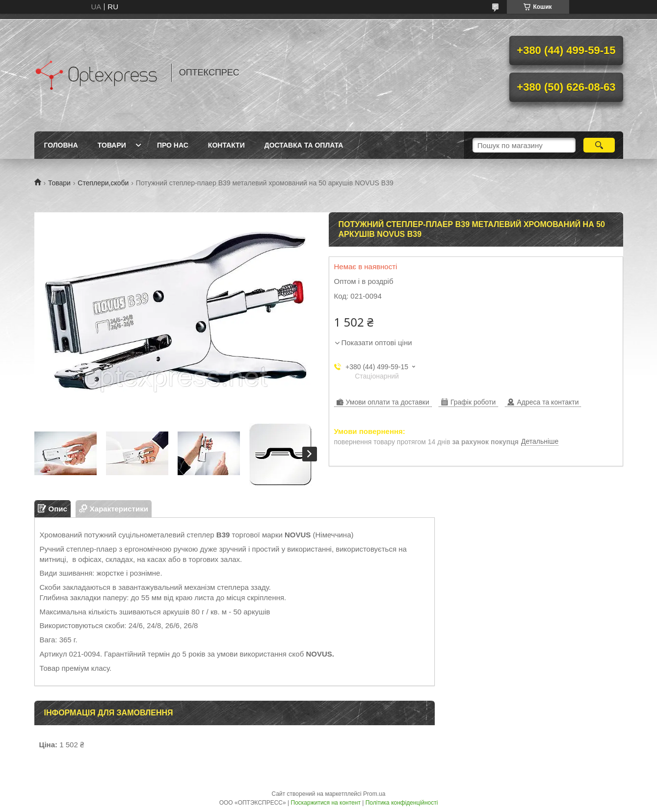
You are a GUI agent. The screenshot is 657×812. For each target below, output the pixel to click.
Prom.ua (374, 794)
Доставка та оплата (304, 145)
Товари (112, 145)
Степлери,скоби (103, 183)
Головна (61, 145)
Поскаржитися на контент (326, 803)
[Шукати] (599, 145)
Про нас (173, 145)
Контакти (226, 145)
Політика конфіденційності (402, 803)
